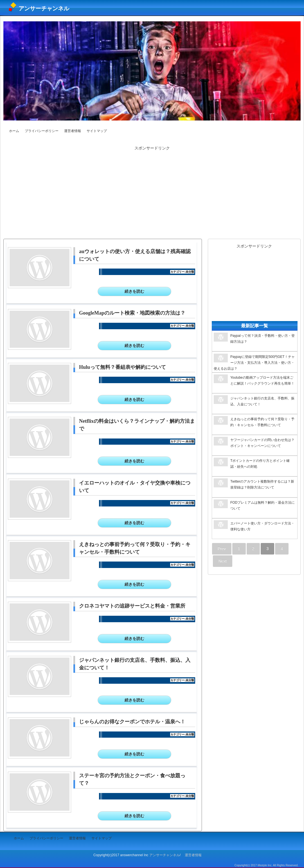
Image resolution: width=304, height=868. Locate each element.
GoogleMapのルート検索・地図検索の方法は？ (132, 313)
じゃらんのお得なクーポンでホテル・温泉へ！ (132, 722)
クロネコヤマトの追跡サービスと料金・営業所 (132, 606)
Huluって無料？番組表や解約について (122, 367)
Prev (222, 549)
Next (223, 561)
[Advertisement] (152, 192)
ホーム (14, 131)
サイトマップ (97, 131)
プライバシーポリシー (42, 131)
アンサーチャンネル (44, 8)
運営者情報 (73, 131)
